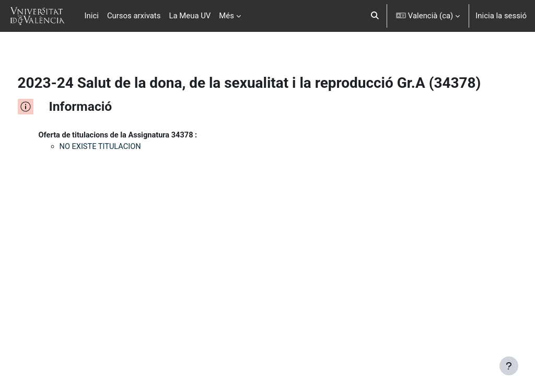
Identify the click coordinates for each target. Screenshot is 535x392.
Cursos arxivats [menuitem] (134, 16)
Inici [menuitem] (92, 16)
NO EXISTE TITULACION (121, 165)
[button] (375, 16)
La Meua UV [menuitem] (190, 16)
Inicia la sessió (501, 16)
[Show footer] (509, 366)
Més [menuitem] (226, 16)
